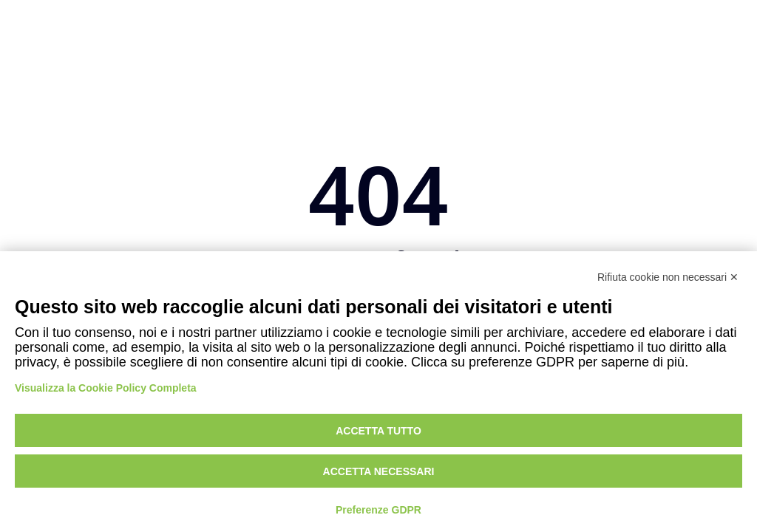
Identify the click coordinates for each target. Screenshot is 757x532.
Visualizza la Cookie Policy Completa (106, 388)
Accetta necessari (379, 471)
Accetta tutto (378, 431)
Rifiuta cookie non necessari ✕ (668, 277)
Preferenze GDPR (378, 510)
